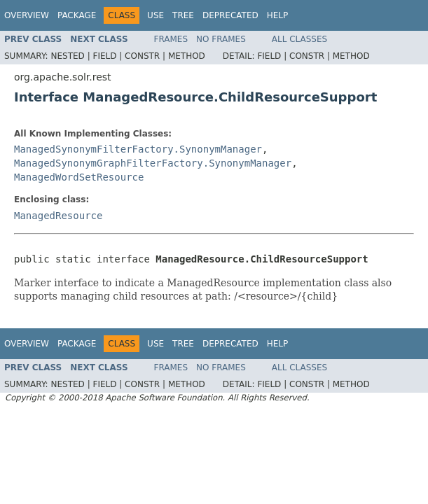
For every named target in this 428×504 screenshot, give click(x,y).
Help (278, 15)
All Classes (299, 39)
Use (156, 15)
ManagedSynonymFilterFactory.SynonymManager (138, 149)
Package (77, 15)
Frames (171, 39)
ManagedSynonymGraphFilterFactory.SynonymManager (153, 163)
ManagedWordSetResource (79, 177)
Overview (27, 15)
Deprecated (230, 15)
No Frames (221, 39)
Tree (183, 15)
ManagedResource (58, 216)
